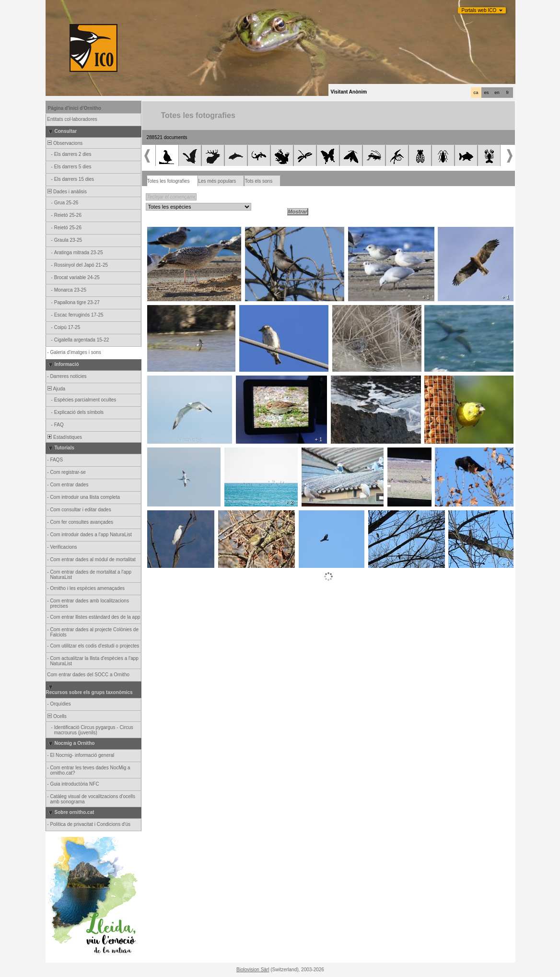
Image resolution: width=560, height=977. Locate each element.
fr (508, 93)
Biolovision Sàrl (253, 970)
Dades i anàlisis (67, 192)
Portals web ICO (479, 10)
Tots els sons (258, 181)
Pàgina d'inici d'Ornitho (75, 108)
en (497, 93)
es (487, 93)
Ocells (57, 716)
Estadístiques (64, 437)
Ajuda (56, 389)
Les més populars (217, 181)
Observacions (65, 143)
